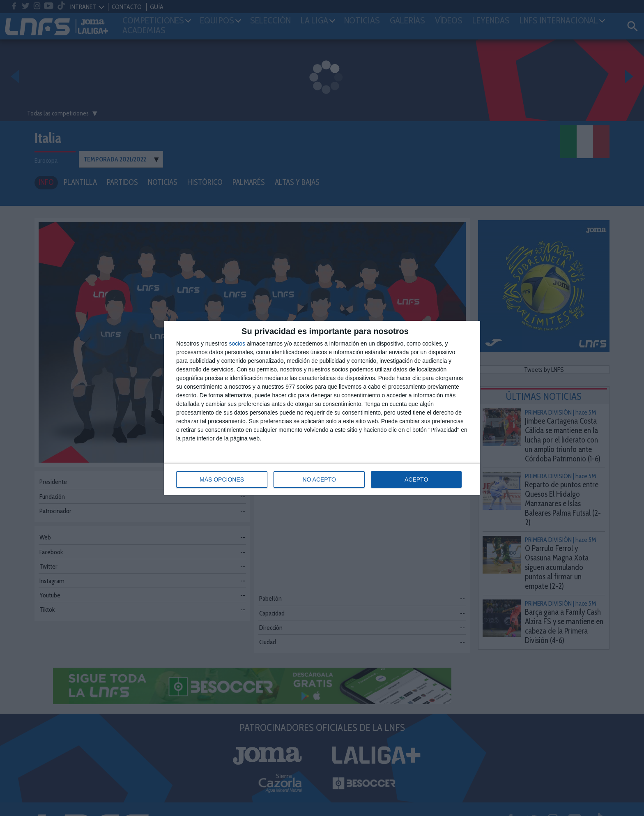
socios (237, 343)
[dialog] (322, 408)
